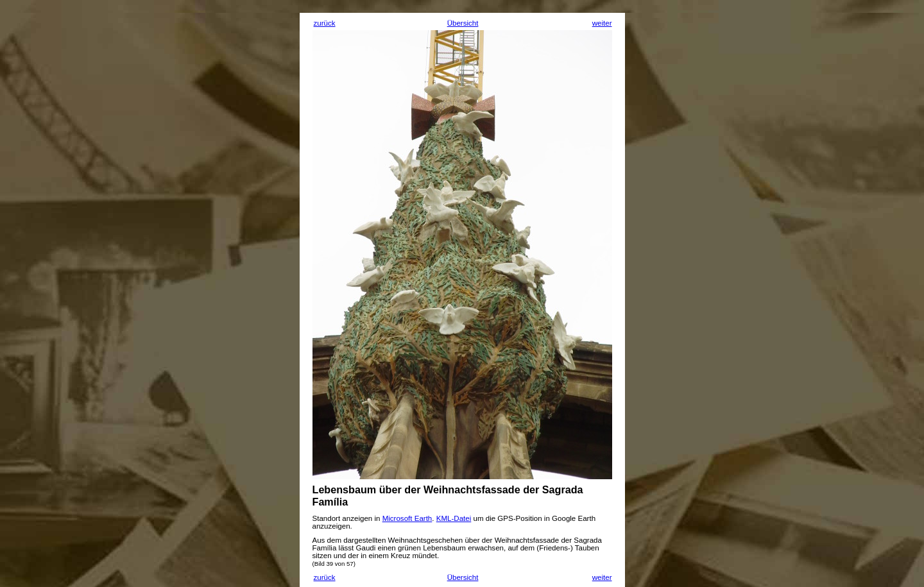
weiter (602, 23)
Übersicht (463, 23)
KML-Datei (454, 518)
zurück (325, 23)
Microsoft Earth (407, 518)
